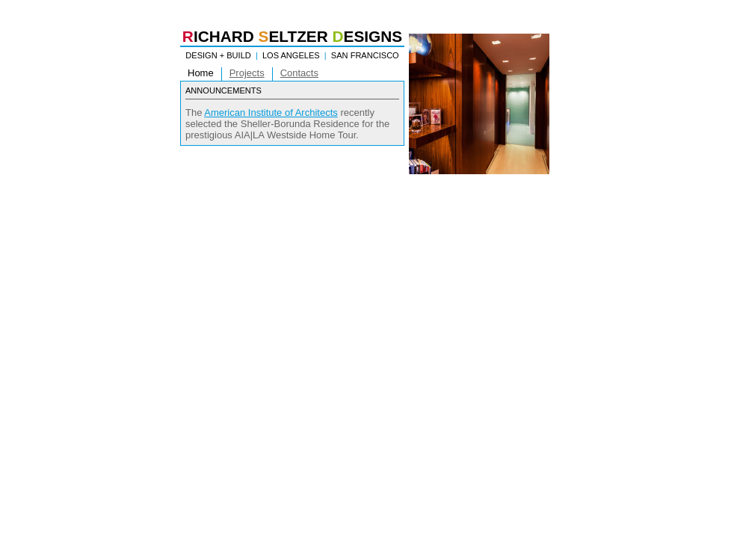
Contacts (299, 73)
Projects (247, 73)
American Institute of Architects (271, 113)
